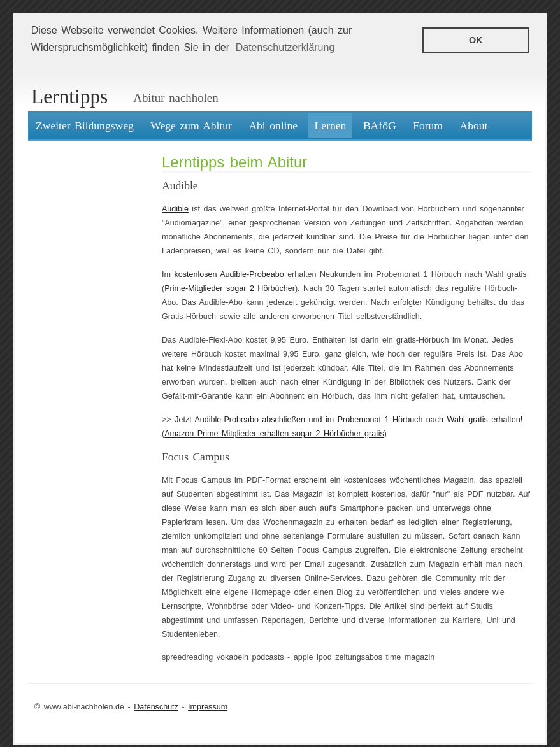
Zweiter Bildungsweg (85, 125)
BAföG (380, 125)
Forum (428, 125)
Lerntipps (69, 96)
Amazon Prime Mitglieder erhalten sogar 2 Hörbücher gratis (274, 434)
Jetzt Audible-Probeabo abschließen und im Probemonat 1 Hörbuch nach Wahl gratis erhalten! (348, 420)
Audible (175, 209)
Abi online (273, 125)
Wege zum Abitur (191, 125)
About (474, 125)
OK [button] (476, 40)
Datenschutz (156, 706)
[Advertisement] (82, 338)
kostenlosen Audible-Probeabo (229, 274)
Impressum (208, 706)
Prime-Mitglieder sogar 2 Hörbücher (230, 288)
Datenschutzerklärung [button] (285, 47)
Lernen (331, 125)
